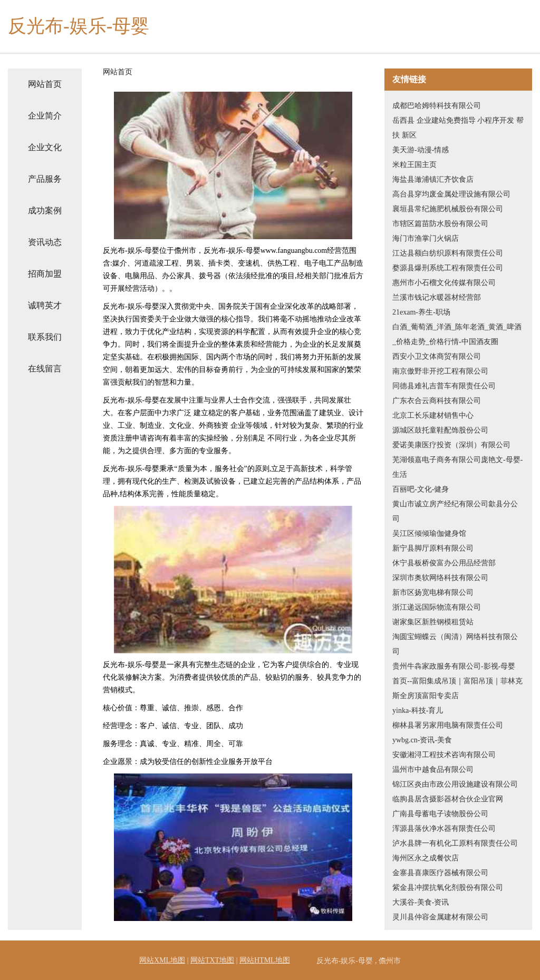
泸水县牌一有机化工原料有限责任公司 (455, 843)
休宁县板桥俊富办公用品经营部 (444, 563)
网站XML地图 (162, 960)
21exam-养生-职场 (421, 312)
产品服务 (45, 179)
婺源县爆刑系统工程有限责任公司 (448, 268)
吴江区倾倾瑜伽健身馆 (429, 533)
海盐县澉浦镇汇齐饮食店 (433, 179)
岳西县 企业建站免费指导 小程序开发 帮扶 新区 (458, 128)
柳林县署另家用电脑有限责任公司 (448, 725)
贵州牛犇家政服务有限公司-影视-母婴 (454, 666)
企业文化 (45, 147)
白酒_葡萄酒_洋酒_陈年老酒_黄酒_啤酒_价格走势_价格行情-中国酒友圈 (457, 334)
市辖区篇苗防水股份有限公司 (440, 224)
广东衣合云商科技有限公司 (437, 401)
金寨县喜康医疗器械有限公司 (440, 873)
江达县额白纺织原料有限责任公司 (448, 253)
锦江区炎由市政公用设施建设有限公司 (455, 784)
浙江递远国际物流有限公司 (437, 607)
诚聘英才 (45, 305)
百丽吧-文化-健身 (421, 489)
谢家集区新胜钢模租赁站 (433, 622)
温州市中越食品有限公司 (433, 770)
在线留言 (45, 369)
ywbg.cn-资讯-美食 (422, 740)
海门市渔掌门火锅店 (426, 238)
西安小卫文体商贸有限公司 (437, 356)
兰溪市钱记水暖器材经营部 (437, 297)
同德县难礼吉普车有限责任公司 (444, 386)
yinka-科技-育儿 (418, 710)
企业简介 (45, 116)
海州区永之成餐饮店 (426, 858)
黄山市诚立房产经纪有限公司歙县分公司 (455, 511)
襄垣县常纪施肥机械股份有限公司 (448, 209)
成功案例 (45, 210)
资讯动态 (45, 242)
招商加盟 (45, 274)
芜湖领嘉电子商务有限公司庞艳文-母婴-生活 (457, 467)
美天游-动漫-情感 (421, 150)
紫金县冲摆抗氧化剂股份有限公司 (448, 888)
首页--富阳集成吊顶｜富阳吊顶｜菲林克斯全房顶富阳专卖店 (457, 688)
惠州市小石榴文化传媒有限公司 (444, 283)
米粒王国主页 (414, 165)
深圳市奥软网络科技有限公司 (440, 578)
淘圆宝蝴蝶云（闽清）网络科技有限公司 (455, 644)
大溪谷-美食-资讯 (421, 902)
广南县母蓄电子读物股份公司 (440, 814)
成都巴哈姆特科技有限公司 (437, 106)
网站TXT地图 (212, 960)
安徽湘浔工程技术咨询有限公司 (444, 755)
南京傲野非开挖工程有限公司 (440, 371)
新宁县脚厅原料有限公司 (433, 548)
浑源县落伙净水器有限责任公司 (444, 829)
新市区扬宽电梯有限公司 (433, 592)
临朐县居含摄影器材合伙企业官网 (448, 799)
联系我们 (45, 337)
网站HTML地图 (265, 960)
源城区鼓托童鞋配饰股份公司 (440, 430)
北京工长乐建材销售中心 (433, 415)
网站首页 (45, 84)
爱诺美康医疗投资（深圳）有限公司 (451, 445)
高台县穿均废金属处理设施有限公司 (451, 194)
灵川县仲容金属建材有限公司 (440, 917)
